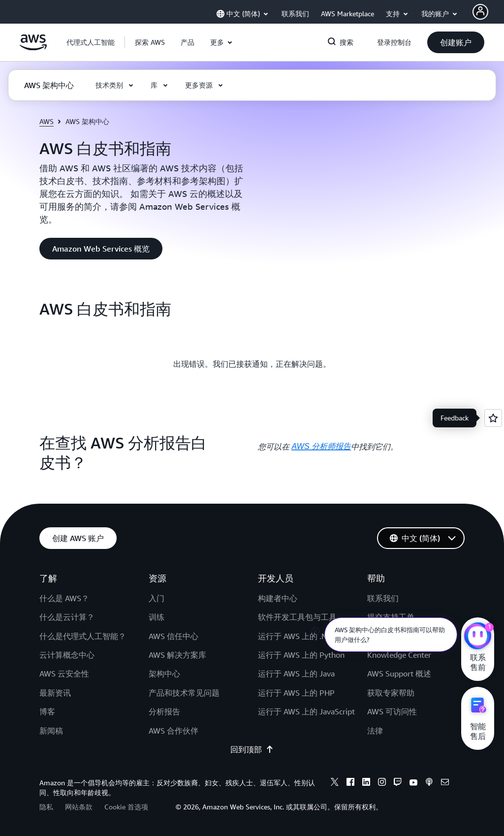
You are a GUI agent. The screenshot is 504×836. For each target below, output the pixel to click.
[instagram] (382, 783)
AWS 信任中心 (173, 636)
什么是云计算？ (67, 617)
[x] (335, 783)
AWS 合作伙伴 (173, 731)
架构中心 (164, 674)
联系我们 (383, 598)
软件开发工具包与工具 (297, 617)
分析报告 (164, 711)
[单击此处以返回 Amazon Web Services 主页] (33, 48)
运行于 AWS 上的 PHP (296, 693)
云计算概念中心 (67, 655)
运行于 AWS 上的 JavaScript (306, 711)
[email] (445, 783)
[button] (150, 42)
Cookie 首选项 (126, 807)
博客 (47, 711)
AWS (47, 121)
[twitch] (398, 783)
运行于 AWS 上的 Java (296, 674)
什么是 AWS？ (64, 598)
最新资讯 (55, 693)
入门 (157, 598)
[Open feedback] (493, 418)
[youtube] (413, 783)
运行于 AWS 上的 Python (301, 655)
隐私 (46, 807)
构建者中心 (278, 598)
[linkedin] (366, 783)
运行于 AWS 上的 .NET (297, 636)
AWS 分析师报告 (321, 446)
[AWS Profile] (480, 12)
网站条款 (79, 807)
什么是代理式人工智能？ (83, 636)
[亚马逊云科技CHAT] (478, 637)
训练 (157, 617)
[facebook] (350, 783)
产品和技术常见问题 (184, 693)
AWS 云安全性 (64, 674)
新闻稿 (51, 731)
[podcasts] (429, 783)
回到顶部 (252, 749)
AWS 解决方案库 (177, 655)
